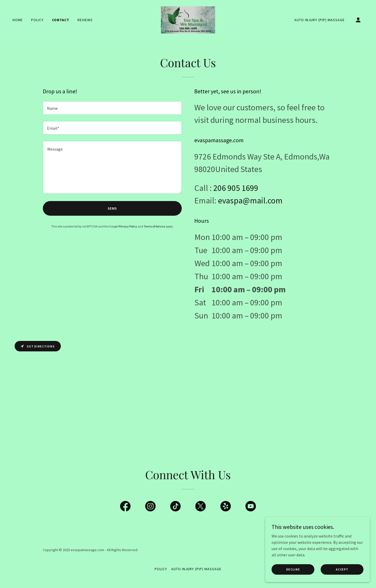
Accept (342, 569)
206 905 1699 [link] (236, 188)
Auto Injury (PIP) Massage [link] (319, 20)
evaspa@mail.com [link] (250, 201)
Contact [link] (61, 20)
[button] (358, 20)
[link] (188, 19)
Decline (293, 569)
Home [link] (18, 20)
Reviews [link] (85, 20)
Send (112, 208)
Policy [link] (37, 20)
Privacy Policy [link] (128, 226)
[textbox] (112, 108)
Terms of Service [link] (154, 226)
